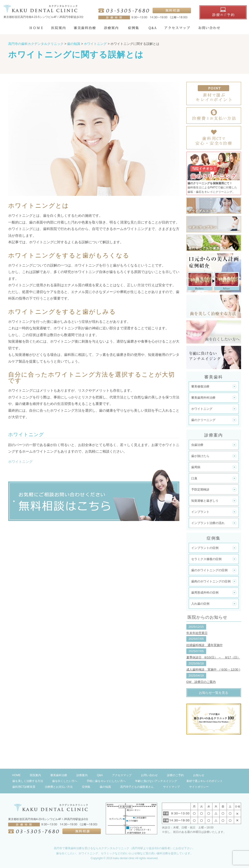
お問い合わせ (149, 775)
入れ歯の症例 (200, 604)
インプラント (200, 512)
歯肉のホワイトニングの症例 (211, 581)
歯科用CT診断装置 (24, 787)
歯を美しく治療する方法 (28, 781)
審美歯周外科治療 (203, 398)
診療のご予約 (175, 775)
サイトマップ (171, 787)
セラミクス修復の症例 (206, 559)
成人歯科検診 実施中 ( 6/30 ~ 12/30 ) (213, 669)
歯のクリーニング (203, 420)
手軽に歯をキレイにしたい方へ (106, 781)
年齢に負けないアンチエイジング (156, 781)
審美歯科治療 (59, 775)
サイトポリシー (199, 787)
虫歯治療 (197, 445)
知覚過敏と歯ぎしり (205, 501)
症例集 (86, 787)
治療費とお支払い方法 (59, 787)
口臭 (194, 478)
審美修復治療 (200, 386)
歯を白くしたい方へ (65, 781)
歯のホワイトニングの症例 (209, 570)
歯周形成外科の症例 (205, 593)
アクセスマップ (122, 775)
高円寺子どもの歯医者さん (137, 787)
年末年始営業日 (197, 633)
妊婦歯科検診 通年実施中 (205, 645)
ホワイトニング (20, 462)
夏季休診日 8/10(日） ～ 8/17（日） (213, 657)
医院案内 (35, 775)
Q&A (100, 775)
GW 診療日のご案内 (201, 682)
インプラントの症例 (205, 548)
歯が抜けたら (200, 456)
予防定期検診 (200, 489)
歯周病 (196, 467)
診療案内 (82, 775)
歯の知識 (105, 787)
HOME (17, 775)
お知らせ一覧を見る (214, 693)
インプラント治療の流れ (208, 523)
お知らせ (199, 775)
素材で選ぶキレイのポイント (205, 781)
